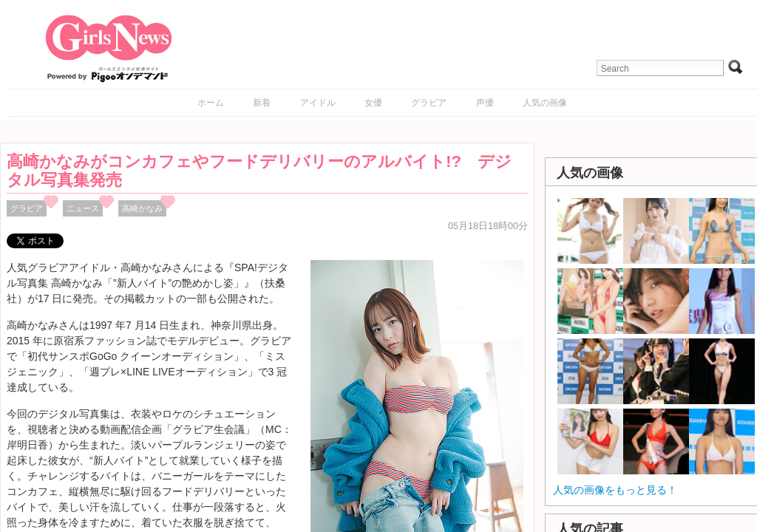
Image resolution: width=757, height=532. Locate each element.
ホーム (211, 103)
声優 (485, 103)
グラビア (429, 103)
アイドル (318, 103)
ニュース (83, 208)
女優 (373, 103)
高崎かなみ (142, 208)
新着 (262, 103)
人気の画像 (545, 103)
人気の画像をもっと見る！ (615, 490)
